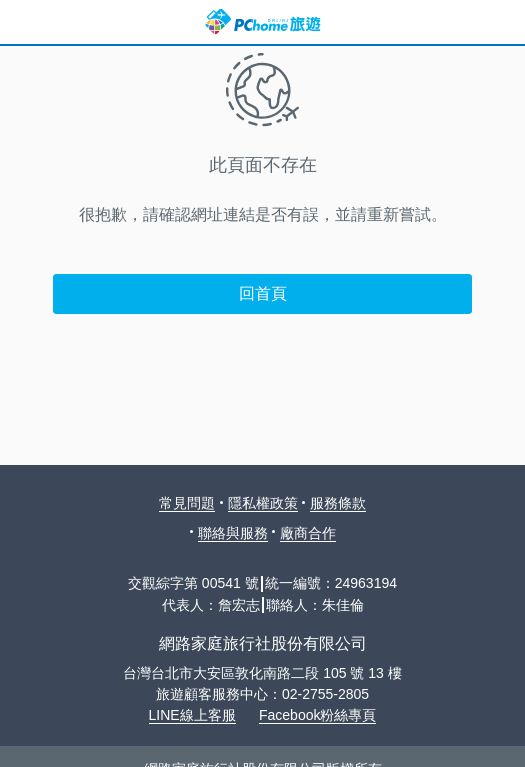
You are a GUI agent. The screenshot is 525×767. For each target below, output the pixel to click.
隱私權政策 (263, 503)
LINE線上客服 (192, 715)
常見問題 (187, 503)
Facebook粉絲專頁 (317, 715)
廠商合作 (308, 533)
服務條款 (338, 503)
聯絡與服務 (233, 533)
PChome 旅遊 (263, 22)
